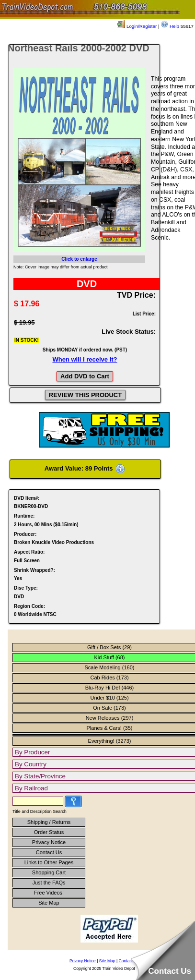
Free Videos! (49, 893)
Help (170, 26)
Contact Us (49, 852)
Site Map (49, 903)
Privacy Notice (49, 842)
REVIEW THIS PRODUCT (85, 395)
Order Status (49, 832)
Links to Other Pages (49, 862)
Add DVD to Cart (85, 376)
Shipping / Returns (49, 822)
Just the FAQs (49, 883)
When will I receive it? (85, 359)
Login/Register (137, 26)
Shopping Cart (49, 872)
